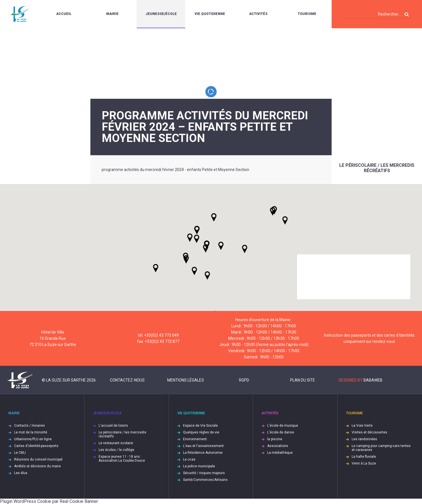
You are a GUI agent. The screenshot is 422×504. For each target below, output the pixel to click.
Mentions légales (186, 380)
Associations (278, 446)
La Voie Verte (362, 426)
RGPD (244, 380)
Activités (258, 14)
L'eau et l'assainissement (203, 446)
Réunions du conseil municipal (38, 459)
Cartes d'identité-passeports (36, 446)
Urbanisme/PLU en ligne (33, 439)
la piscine (275, 439)
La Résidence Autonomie (203, 453)
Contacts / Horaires (30, 426)
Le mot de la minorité (31, 432)
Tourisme (307, 14)
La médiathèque (280, 453)
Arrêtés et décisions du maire (37, 466)
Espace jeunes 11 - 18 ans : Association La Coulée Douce (122, 459)
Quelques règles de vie (201, 432)
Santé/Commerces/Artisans (205, 480)
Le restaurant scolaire (116, 443)
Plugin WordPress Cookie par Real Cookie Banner (49, 501)
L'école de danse (281, 432)
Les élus (21, 473)
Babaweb (373, 380)
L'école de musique (283, 426)
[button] (221, 246)
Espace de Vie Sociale (200, 426)
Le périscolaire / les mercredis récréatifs (377, 168)
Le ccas (189, 459)
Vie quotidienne (210, 14)
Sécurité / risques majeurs (204, 473)
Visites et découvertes (369, 432)
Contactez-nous (127, 380)
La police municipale (199, 466)
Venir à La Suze (364, 463)
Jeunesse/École (161, 14)
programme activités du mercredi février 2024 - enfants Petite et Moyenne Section (175, 170)
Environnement (195, 439)
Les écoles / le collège (116, 450)
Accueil (64, 14)
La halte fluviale (364, 457)
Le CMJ (20, 453)
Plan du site (303, 380)
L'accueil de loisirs (113, 426)
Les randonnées (364, 439)
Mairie (112, 14)
